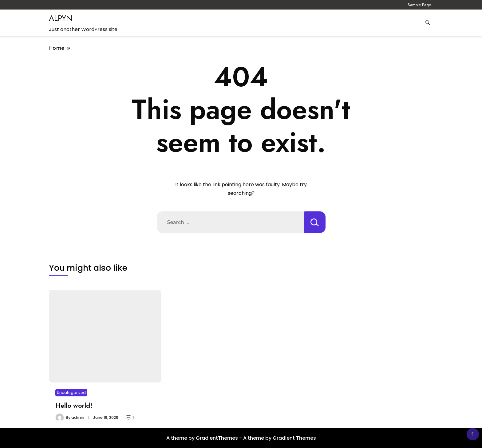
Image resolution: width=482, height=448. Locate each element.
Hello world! (74, 405)
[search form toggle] (428, 23)
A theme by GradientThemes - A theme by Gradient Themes (241, 438)
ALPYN (61, 18)
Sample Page (419, 5)
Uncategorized (71, 393)
